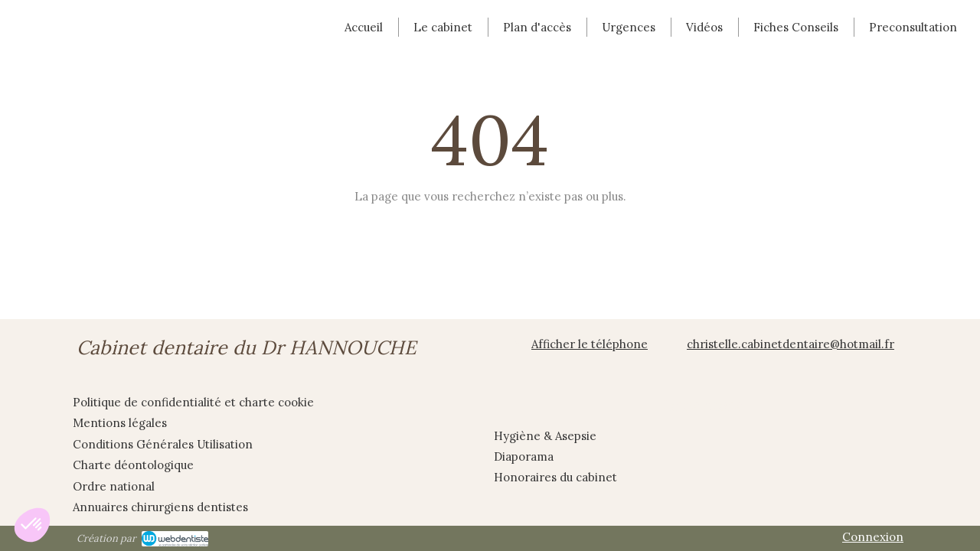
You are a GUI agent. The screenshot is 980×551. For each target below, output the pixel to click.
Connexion (873, 537)
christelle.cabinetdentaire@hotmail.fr (791, 344)
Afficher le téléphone (590, 344)
